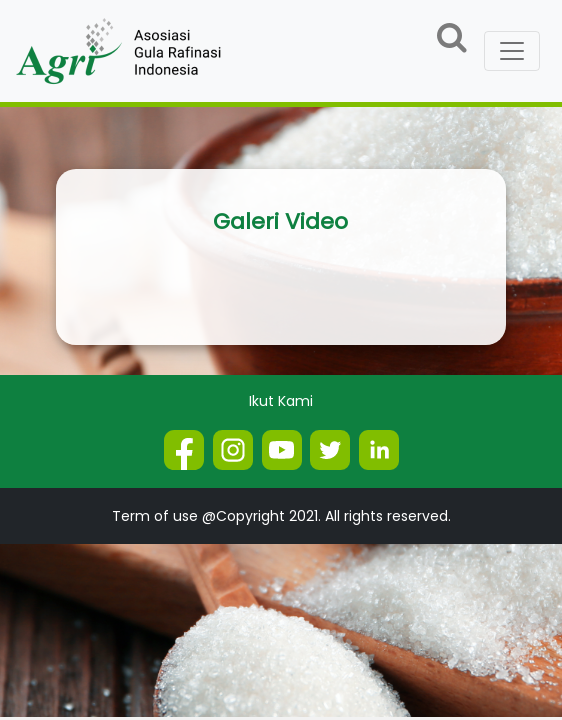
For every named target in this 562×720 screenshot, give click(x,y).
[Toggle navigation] (512, 51)
